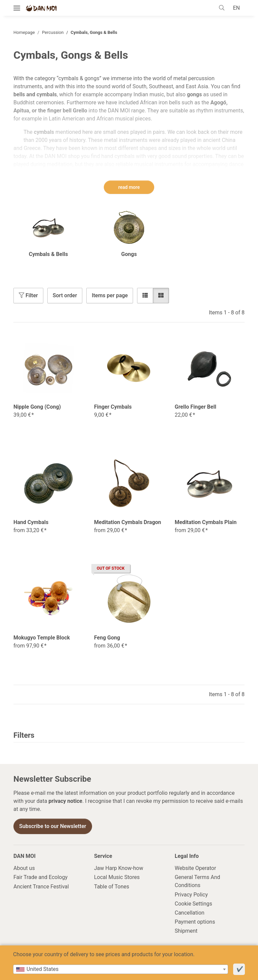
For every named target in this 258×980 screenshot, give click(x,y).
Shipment (186, 931)
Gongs (129, 254)
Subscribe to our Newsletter (53, 827)
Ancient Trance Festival (41, 887)
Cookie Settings (193, 904)
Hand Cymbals (31, 523)
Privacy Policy (191, 895)
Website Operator (195, 868)
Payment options (195, 922)
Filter (28, 296)
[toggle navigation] (17, 8)
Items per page (110, 296)
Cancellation (189, 913)
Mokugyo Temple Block (42, 638)
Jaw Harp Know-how (119, 868)
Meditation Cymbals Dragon (128, 523)
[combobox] (121, 969)
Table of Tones (112, 887)
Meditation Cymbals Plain (206, 523)
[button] (222, 8)
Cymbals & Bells (48, 254)
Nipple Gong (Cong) (37, 407)
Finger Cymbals (113, 407)
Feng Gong (107, 638)
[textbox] (121, 969)
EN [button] (236, 8)
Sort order (65, 296)
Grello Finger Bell (196, 407)
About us (24, 868)
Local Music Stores (117, 878)
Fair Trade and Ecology (40, 878)
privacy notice (65, 801)
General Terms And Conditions (197, 882)
